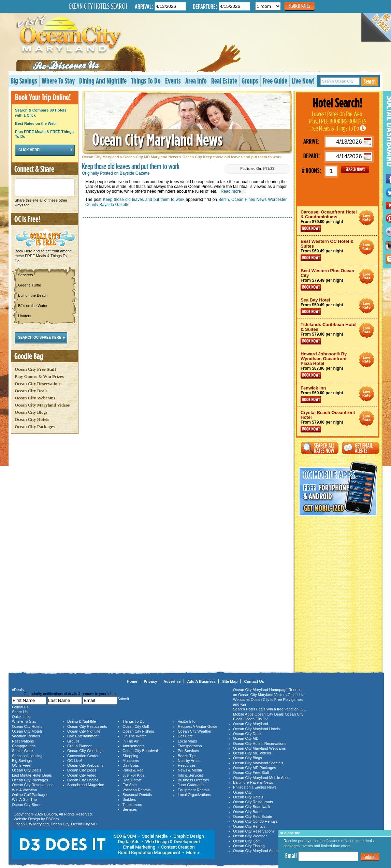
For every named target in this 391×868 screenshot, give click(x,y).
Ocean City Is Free (266, 700)
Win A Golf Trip (24, 799)
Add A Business (202, 681)
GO (355, 170)
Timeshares (132, 805)
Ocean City (60, 824)
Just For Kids (133, 775)
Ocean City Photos (83, 780)
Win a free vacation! (283, 709)
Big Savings (24, 81)
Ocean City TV (256, 719)
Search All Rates (320, 448)
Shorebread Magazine (86, 785)
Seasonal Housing (27, 756)
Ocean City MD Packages (255, 768)
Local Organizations (194, 795)
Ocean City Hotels (32, 419)
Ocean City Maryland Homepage (260, 690)
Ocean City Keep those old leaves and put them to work (232, 157)
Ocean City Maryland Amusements (262, 851)
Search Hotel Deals (249, 709)
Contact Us (254, 681)
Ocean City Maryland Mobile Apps (261, 778)
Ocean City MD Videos (252, 753)
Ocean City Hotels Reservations (260, 744)
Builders (129, 799)
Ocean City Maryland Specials (258, 763)
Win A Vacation (24, 790)
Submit (370, 857)
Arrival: (144, 6)
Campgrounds (24, 746)
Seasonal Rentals (137, 795)
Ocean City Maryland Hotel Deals (367, 218)
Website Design (27, 819)
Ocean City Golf (136, 726)
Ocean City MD (84, 824)
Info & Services (190, 775)
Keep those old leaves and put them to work (143, 200)
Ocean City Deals (31, 391)
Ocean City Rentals (249, 826)
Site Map (230, 681)
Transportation (190, 746)
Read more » (233, 191)
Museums (131, 761)
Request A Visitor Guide (198, 726)
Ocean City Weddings (85, 751)
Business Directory (193, 780)
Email (291, 856)
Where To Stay (58, 81)
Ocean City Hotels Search (98, 6)
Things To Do (146, 81)
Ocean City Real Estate (252, 816)
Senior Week (23, 751)
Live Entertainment (83, 736)
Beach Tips (187, 756)
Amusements (133, 746)
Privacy (150, 681)
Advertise (172, 681)
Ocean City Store (26, 805)
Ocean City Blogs (31, 412)
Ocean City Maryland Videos (42, 405)
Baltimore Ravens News (253, 782)
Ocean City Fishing (138, 731)
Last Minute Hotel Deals (32, 775)
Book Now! (311, 229)
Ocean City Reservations (38, 384)
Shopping (131, 756)
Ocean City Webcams (35, 398)
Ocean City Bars (247, 812)
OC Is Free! (22, 765)
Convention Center (83, 756)
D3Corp (50, 814)
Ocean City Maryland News (157, 139)
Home (132, 681)
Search (370, 81)
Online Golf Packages (30, 795)
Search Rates (299, 6)
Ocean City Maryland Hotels (256, 729)
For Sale (130, 785)
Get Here (185, 736)
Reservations (23, 741)
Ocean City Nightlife (84, 731)
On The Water (134, 736)
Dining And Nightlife (103, 81)
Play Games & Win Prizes (39, 376)
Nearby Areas (189, 761)
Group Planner (79, 746)
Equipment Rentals (194, 790)
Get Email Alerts (361, 448)
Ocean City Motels (27, 731)
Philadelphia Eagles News (255, 787)
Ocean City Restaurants (87, 726)
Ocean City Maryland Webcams (259, 748)
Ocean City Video (82, 775)
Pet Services (188, 751)
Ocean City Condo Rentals (255, 821)
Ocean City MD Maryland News (151, 157)
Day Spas (131, 765)
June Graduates (191, 785)
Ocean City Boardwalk (141, 751)
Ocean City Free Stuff (35, 369)
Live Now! (303, 81)
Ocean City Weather (195, 731)
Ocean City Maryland (100, 157)
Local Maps (187, 741)
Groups (250, 81)
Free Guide (275, 81)
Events (173, 81)
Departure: (205, 6)
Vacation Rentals (26, 736)
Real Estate (224, 81)
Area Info (196, 81)
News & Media (190, 770)
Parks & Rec (133, 770)
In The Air (131, 741)
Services (130, 809)
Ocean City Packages (35, 426)
